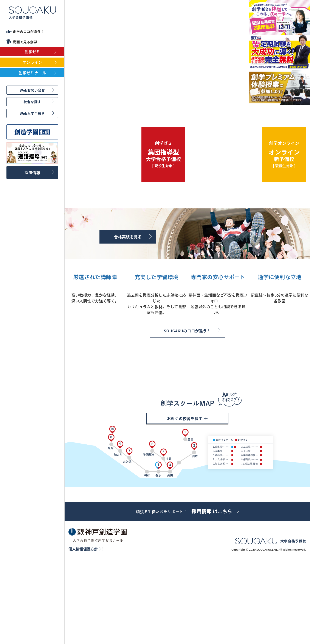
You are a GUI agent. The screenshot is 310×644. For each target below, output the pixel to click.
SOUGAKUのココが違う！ (187, 380)
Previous (71, 98)
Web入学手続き (32, 113)
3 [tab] (148, 99)
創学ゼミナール (32, 73)
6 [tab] (166, 99)
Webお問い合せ (32, 90)
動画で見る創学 (25, 42)
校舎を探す (32, 102)
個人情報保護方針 (83, 630)
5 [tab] (160, 99)
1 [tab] (136, 99)
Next (242, 98)
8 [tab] (178, 99)
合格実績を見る (128, 237)
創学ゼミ (32, 52)
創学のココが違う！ (28, 31)
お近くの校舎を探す (187, 500)
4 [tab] (154, 99)
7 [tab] (172, 99)
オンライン (32, 62)
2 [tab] (142, 99)
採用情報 (32, 172)
